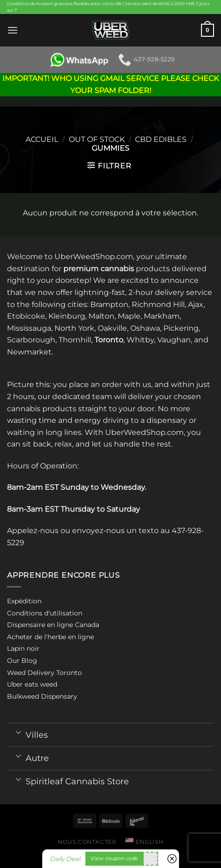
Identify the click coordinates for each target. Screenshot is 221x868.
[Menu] (13, 30)
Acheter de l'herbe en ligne (50, 637)
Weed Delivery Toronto (44, 673)
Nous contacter (87, 842)
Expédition (24, 601)
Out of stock (97, 139)
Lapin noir (23, 648)
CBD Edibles (161, 139)
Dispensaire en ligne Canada (53, 625)
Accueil (42, 139)
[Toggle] (18, 732)
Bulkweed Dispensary (42, 696)
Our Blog (22, 661)
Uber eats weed (32, 684)
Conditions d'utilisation (45, 613)
